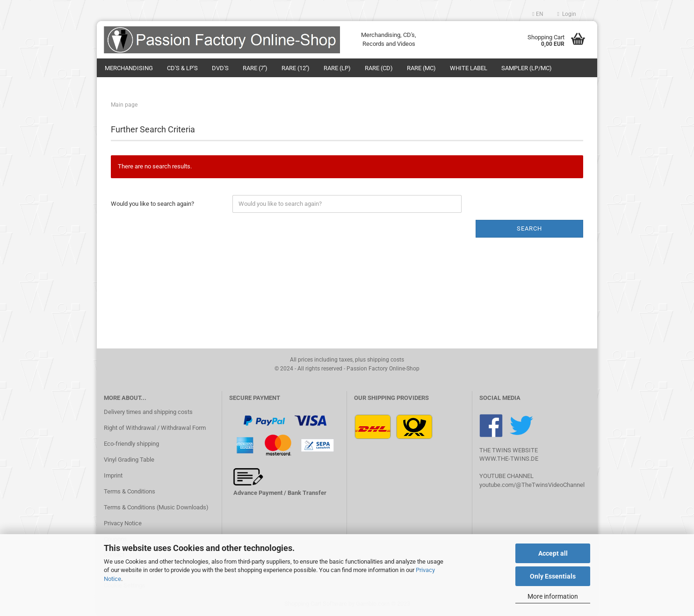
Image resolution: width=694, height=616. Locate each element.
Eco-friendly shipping (131, 444)
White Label (469, 68)
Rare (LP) (337, 68)
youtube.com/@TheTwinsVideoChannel (532, 485)
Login (567, 14)
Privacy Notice (123, 523)
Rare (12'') (296, 68)
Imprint (113, 475)
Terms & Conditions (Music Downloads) (156, 507)
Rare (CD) (379, 68)
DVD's (220, 68)
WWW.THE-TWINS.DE (509, 459)
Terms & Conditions (130, 491)
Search (529, 228)
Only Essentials (553, 576)
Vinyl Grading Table (129, 460)
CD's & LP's (182, 68)
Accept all (553, 553)
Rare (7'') (255, 68)
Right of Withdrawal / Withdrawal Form (155, 428)
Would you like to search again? (152, 204)
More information (553, 596)
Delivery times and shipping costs (148, 412)
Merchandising (129, 68)
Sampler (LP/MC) (527, 68)
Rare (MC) (421, 68)
